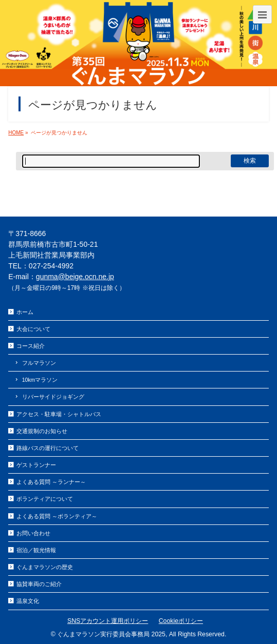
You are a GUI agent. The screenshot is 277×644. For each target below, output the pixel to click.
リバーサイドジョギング (53, 397)
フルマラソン (39, 363)
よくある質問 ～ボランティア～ (57, 516)
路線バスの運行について (48, 448)
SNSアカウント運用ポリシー (108, 621)
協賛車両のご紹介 (39, 584)
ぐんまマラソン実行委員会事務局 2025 (111, 634)
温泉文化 (28, 601)
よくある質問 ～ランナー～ (51, 482)
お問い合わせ (33, 533)
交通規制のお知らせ (42, 431)
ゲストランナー (36, 465)
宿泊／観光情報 (36, 550)
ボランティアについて (45, 499)
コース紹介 (31, 346)
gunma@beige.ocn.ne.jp (75, 277)
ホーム (25, 312)
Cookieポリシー (181, 621)
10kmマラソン (40, 380)
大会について (33, 329)
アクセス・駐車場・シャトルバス (59, 414)
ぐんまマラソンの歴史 (45, 567)
